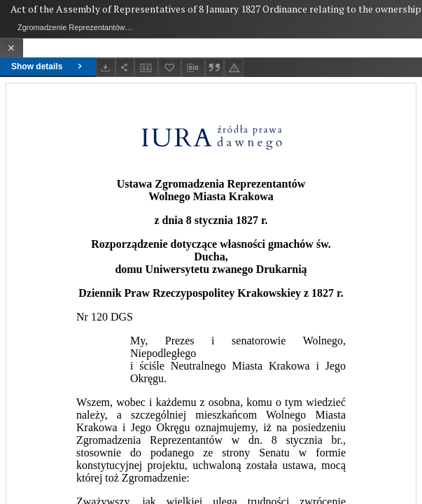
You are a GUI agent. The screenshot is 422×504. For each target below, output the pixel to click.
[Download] (106, 68)
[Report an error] (234, 68)
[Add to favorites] (170, 68)
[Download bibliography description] (193, 68)
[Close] (12, 48)
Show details (48, 66)
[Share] (125, 68)
